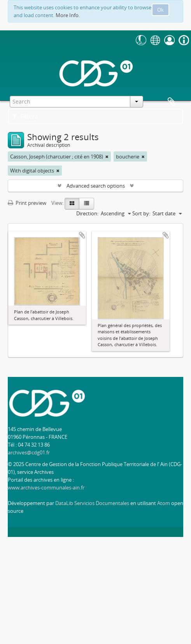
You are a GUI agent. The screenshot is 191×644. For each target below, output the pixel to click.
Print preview (27, 203)
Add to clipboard (82, 235)
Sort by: (141, 213)
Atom (164, 503)
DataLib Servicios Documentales (92, 503)
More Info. (68, 15)
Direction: (87, 213)
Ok (160, 10)
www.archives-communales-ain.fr (46, 487)
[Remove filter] (107, 157)
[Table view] (87, 204)
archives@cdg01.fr (29, 452)
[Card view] (72, 204)
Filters (25, 116)
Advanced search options (96, 186)
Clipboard (172, 102)
